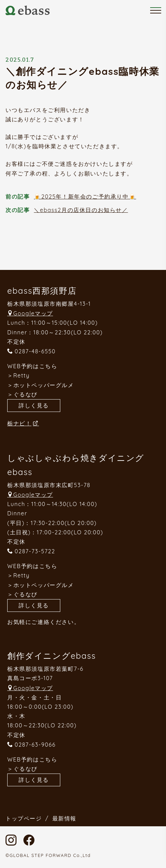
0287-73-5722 (35, 551)
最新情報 (64, 818)
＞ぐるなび (22, 394)
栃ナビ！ (19, 423)
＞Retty (18, 375)
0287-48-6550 (35, 351)
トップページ (24, 818)
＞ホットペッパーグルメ (41, 385)
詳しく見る (34, 405)
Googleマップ (33, 313)
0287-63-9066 (35, 745)
